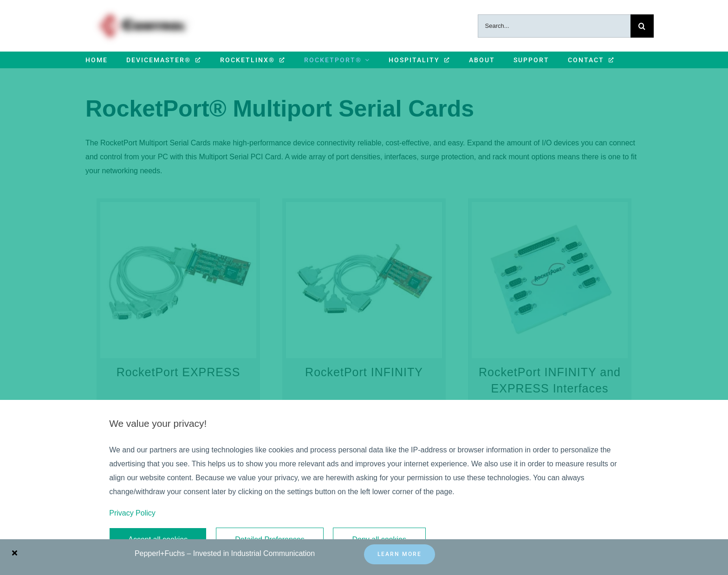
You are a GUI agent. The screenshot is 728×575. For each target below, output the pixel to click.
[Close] (15, 553)
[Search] (642, 26)
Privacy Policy (132, 513)
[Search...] (554, 26)
